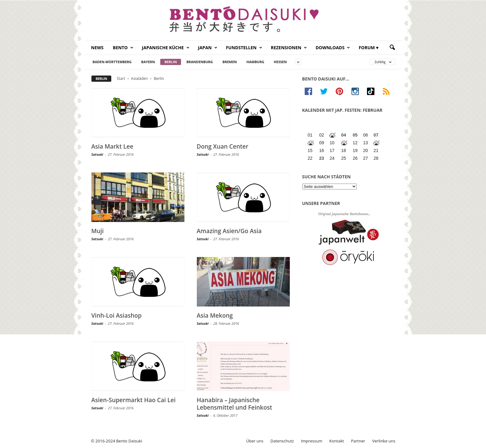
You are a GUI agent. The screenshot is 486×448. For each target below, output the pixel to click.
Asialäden (139, 78)
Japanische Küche (166, 48)
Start (121, 78)
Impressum (312, 441)
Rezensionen (289, 48)
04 (344, 135)
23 (322, 158)
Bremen (230, 62)
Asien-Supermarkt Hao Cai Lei (134, 400)
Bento (123, 48)
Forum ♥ (369, 48)
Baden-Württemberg (112, 62)
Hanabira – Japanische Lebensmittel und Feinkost (235, 404)
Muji (98, 231)
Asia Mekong (215, 315)
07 (376, 135)
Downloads (333, 48)
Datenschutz (282, 441)
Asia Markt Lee (112, 146)
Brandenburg (199, 62)
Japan (208, 48)
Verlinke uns (384, 441)
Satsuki (97, 154)
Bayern (148, 62)
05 (355, 135)
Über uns (255, 441)
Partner (358, 441)
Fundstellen (244, 48)
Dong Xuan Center (223, 146)
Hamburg (255, 62)
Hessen (280, 62)
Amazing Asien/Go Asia (229, 231)
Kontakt (337, 441)
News (97, 48)
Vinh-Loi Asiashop (117, 315)
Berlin (171, 62)
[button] (392, 48)
